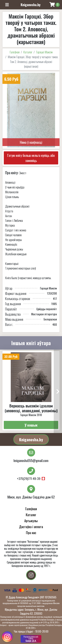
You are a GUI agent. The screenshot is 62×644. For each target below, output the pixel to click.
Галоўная (15, 52)
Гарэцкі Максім (44, 52)
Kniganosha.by (31, 439)
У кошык (31, 425)
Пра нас (31, 533)
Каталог (28, 52)
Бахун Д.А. (31, 639)
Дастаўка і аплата (31, 527)
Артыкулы (31, 521)
